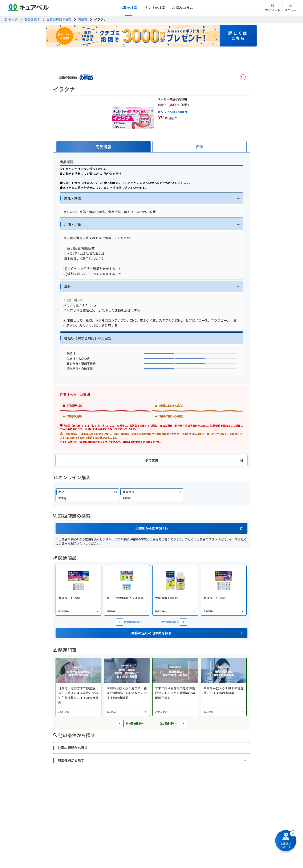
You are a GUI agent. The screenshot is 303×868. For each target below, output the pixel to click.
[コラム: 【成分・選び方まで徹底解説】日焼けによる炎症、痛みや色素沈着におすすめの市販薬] (78, 687)
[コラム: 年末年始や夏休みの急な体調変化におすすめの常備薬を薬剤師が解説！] (175, 687)
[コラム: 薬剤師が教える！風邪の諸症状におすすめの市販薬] (224, 687)
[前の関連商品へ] (120, 622)
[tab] (104, 147)
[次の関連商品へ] (183, 622)
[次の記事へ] (183, 724)
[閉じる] (293, 833)
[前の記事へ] (120, 724)
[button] (151, 198)
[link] (87, 495)
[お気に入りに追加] (243, 77)
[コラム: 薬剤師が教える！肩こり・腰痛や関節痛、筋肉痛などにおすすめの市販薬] (127, 687)
